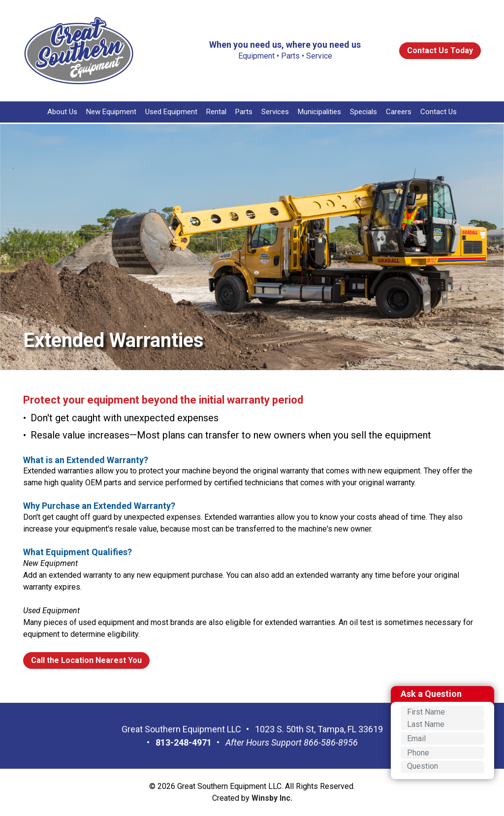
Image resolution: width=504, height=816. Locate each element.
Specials (363, 112)
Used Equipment (171, 112)
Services (275, 112)
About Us (62, 112)
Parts (244, 112)
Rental (216, 112)
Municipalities (319, 112)
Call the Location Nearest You (86, 660)
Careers (399, 112)
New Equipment (111, 112)
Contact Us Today (440, 50)
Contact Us (439, 112)
